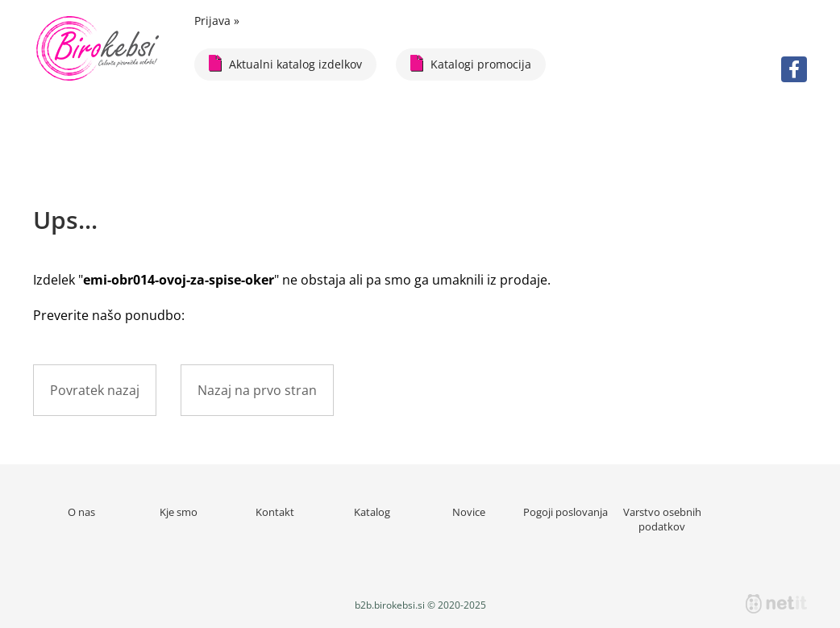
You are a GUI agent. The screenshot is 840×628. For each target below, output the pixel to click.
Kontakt (275, 512)
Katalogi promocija (471, 63)
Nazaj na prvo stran (257, 390)
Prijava (217, 21)
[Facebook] (794, 69)
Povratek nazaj (95, 390)
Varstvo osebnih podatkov (662, 519)
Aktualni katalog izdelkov (285, 63)
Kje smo (179, 512)
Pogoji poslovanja (566, 512)
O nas (81, 512)
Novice (469, 512)
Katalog (372, 512)
